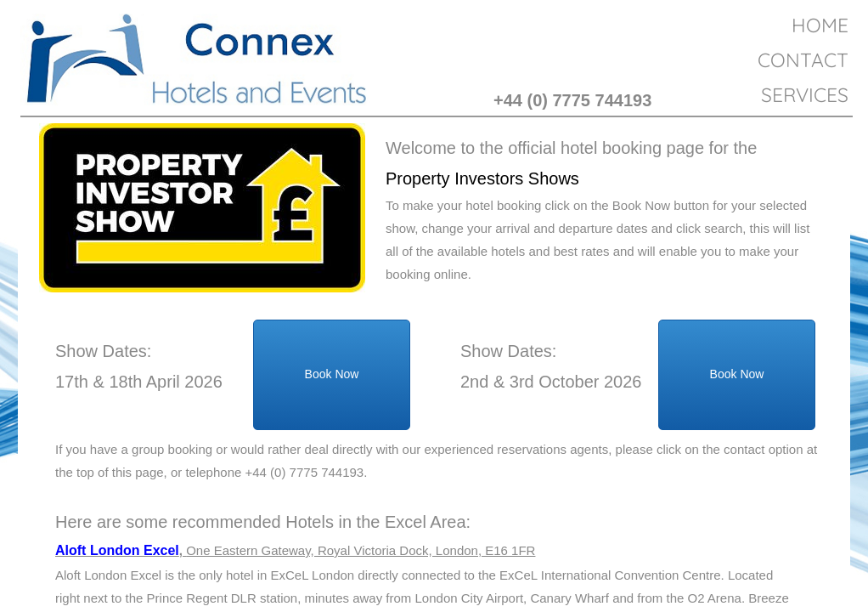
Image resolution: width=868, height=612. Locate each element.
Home (820, 25)
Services (805, 95)
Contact (803, 60)
